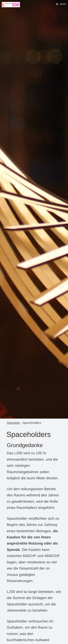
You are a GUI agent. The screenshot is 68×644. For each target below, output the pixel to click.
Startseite (13, 423)
